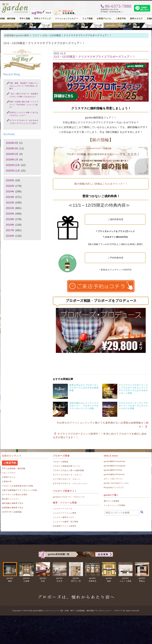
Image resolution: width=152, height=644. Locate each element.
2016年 (10, 236)
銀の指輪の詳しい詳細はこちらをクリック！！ (101, 184)
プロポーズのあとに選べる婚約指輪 (69, 470)
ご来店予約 (121, 19)
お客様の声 (7, 482)
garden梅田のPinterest (114, 474)
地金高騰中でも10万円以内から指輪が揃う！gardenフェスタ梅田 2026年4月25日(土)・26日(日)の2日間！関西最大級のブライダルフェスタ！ (76, 25)
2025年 (10, 186)
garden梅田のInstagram (115, 466)
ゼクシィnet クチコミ (113, 479)
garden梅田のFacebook (115, 461)
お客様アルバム (104, 19)
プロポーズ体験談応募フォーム (67, 466)
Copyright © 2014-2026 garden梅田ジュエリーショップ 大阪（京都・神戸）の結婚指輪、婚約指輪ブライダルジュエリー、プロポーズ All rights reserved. (76, 611)
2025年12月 (13, 165)
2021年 (10, 208)
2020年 (10, 214)
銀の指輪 (101, 140)
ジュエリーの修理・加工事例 (66, 522)
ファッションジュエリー (67, 19)
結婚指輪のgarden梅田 (17, 35)
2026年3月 (12, 148)
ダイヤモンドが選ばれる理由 (15, 495)
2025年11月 (13, 171)
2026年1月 (12, 160)
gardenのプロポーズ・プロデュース (69, 497)
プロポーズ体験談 (61, 462)
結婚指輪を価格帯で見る (13, 508)
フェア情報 (87, 19)
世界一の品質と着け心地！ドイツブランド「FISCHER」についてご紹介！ (24, 104)
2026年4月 (12, 143)
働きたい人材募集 (112, 501)
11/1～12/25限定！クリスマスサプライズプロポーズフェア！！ (95, 57)
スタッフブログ (9, 473)
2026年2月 (12, 154)
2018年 (10, 225)
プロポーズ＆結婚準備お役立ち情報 (18, 486)
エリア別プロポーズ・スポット (67, 479)
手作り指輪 (25, 19)
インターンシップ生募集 (115, 505)
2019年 (10, 219)
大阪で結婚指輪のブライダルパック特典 (20, 490)
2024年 (10, 192)
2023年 (10, 197)
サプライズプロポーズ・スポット (68, 475)
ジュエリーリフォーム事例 (65, 513)
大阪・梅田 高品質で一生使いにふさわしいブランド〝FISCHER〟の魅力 (24, 86)
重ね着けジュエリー (11, 499)
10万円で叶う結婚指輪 (12, 512)
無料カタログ (136, 19)
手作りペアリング (43, 19)
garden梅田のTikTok (113, 470)
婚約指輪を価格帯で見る (13, 503)
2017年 (10, 230)
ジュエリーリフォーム (63, 509)
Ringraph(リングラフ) (114, 487)
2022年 (10, 203)
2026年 (10, 180)
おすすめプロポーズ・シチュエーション (70, 483)
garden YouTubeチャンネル (116, 483)
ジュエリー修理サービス (64, 517)
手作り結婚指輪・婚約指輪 (14, 468)
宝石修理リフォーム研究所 (65, 526)
